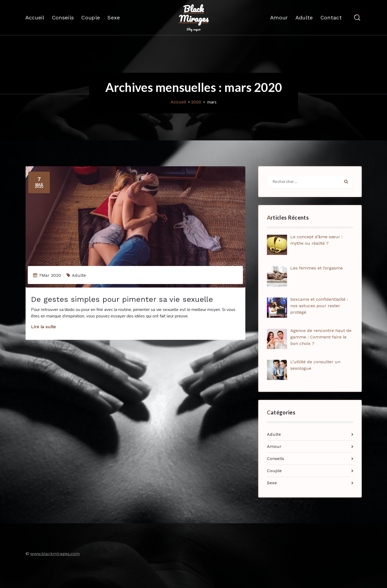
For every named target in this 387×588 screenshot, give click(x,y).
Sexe (114, 18)
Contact (331, 18)
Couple (91, 18)
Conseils (63, 18)
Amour (279, 18)
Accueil (35, 18)
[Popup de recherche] (357, 18)
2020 (196, 102)
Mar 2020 (39, 182)
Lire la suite (43, 327)
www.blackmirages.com (55, 554)
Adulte (304, 18)
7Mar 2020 (50, 275)
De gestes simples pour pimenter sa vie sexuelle (122, 299)
